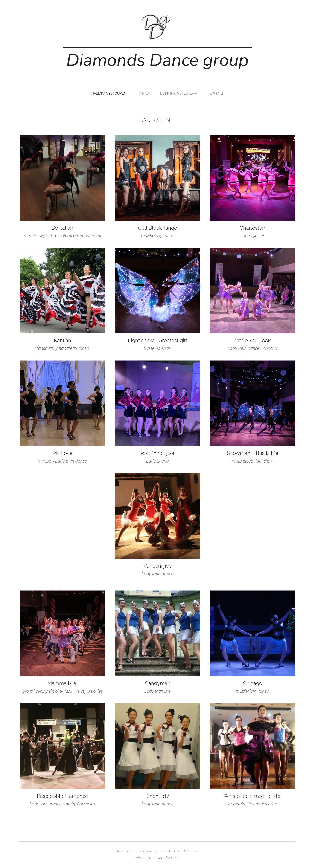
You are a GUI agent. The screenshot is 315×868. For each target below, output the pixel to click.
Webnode (172, 858)
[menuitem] (110, 93)
